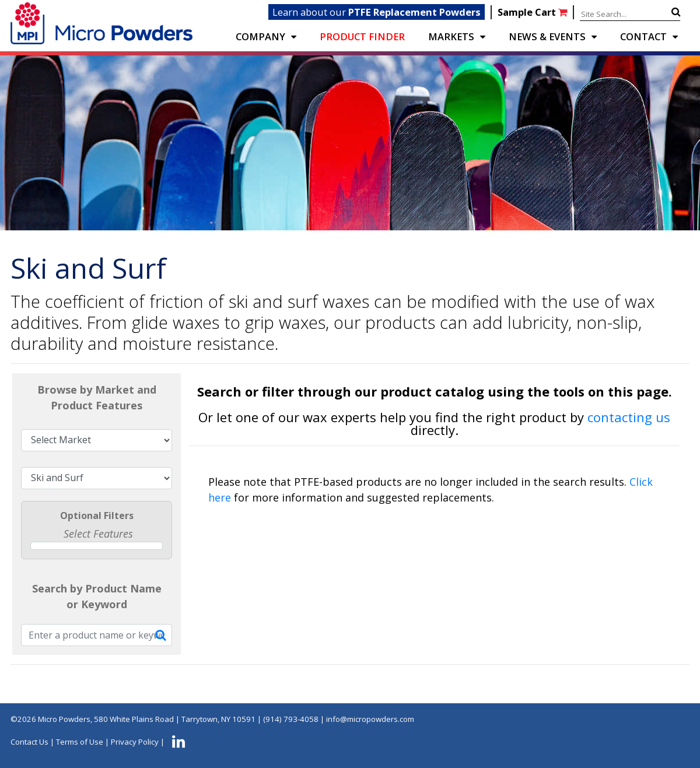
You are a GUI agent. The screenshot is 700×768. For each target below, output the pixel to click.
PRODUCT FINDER (362, 36)
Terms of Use (80, 742)
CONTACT (643, 36)
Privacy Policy (135, 742)
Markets (451, 36)
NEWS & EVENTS (547, 36)
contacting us (629, 417)
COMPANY (260, 36)
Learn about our (377, 12)
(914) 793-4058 (291, 719)
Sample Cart (533, 12)
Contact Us (29, 742)
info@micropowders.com (370, 719)
